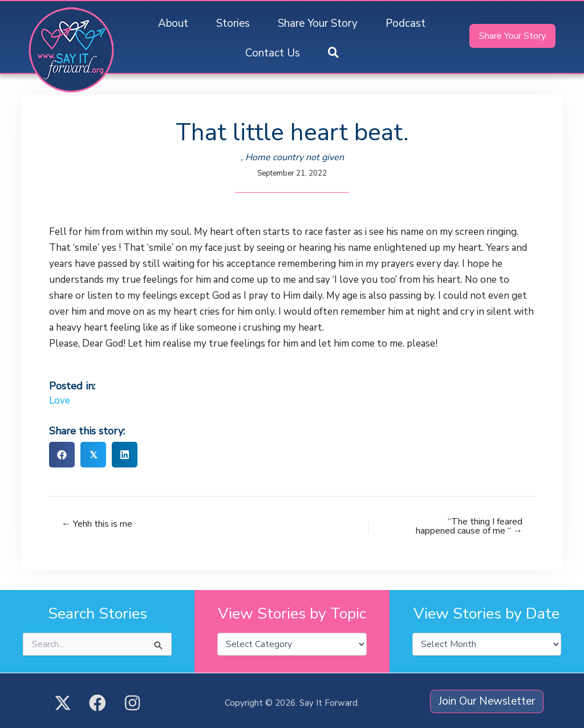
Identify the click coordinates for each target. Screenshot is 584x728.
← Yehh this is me (97, 524)
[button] (333, 53)
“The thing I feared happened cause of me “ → (469, 526)
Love (60, 400)
